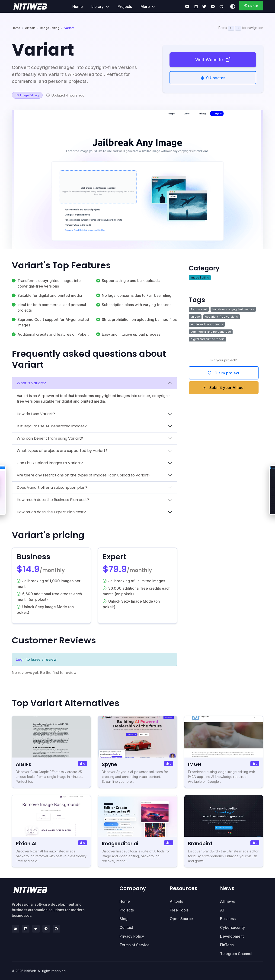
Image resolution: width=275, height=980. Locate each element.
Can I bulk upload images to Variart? (50, 463)
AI (222, 910)
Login (21, 659)
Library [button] (98, 6)
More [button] (146, 6)
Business (228, 919)
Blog (123, 919)
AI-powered (199, 309)
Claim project (224, 373)
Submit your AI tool (224, 388)
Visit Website (213, 60)
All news (227, 901)
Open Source (181, 919)
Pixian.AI (27, 844)
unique (195, 317)
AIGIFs (24, 764)
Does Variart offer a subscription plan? (52, 487)
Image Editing (50, 28)
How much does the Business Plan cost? (53, 500)
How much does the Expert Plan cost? (51, 512)
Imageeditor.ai (122, 844)
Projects (125, 6)
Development (232, 936)
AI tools (30, 28)
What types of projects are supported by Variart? (62, 451)
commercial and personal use (211, 332)
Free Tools (179, 910)
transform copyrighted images (233, 309)
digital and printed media (208, 339)
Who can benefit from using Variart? (50, 438)
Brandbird (202, 844)
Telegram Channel (236, 954)
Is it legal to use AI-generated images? (52, 426)
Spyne (110, 764)
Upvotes (213, 78)
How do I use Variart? (36, 414)
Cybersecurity (232, 927)
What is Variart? (31, 383)
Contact (126, 927)
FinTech (227, 945)
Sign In (251, 6)
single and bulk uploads (207, 324)
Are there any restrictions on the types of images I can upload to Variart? (84, 475)
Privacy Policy (132, 936)
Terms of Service (134, 945)
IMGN (195, 764)
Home (78, 6)
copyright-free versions (222, 317)
